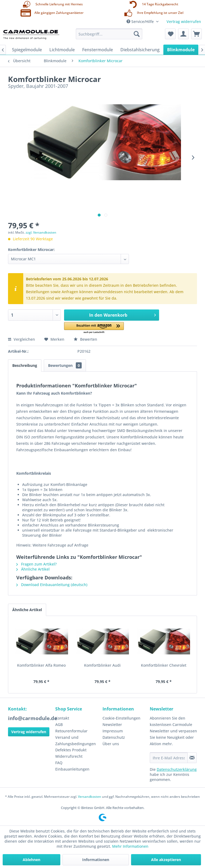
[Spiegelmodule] (27, 50)
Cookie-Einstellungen (121, 718)
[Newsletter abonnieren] (192, 758)
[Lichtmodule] (62, 50)
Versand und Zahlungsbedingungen (76, 741)
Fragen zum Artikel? (36, 564)
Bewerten (85, 339)
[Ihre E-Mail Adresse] (169, 758)
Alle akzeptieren (166, 860)
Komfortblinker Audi (102, 665)
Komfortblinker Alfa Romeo (41, 665)
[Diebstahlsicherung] (140, 50)
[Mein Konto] (183, 34)
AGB (59, 724)
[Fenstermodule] (98, 50)
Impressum (113, 731)
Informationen (96, 860)
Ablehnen (31, 860)
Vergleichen (21, 339)
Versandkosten (90, 797)
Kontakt (62, 718)
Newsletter (112, 724)
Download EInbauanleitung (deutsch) (52, 585)
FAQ (59, 763)
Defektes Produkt (71, 750)
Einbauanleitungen (72, 769)
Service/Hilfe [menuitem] (141, 21)
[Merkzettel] (170, 34)
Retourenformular (71, 731)
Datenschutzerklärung (177, 769)
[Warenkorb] (196, 34)
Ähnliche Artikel (33, 569)
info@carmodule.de (33, 718)
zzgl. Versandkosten (41, 232)
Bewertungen (65, 365)
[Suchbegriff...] (109, 34)
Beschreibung (25, 365)
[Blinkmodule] (181, 50)
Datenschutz (114, 737)
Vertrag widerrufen (184, 21)
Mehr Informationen (130, 846)
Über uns (111, 744)
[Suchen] (137, 34)
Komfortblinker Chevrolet (164, 665)
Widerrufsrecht (69, 756)
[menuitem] (109, 34)
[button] (94, 328)
